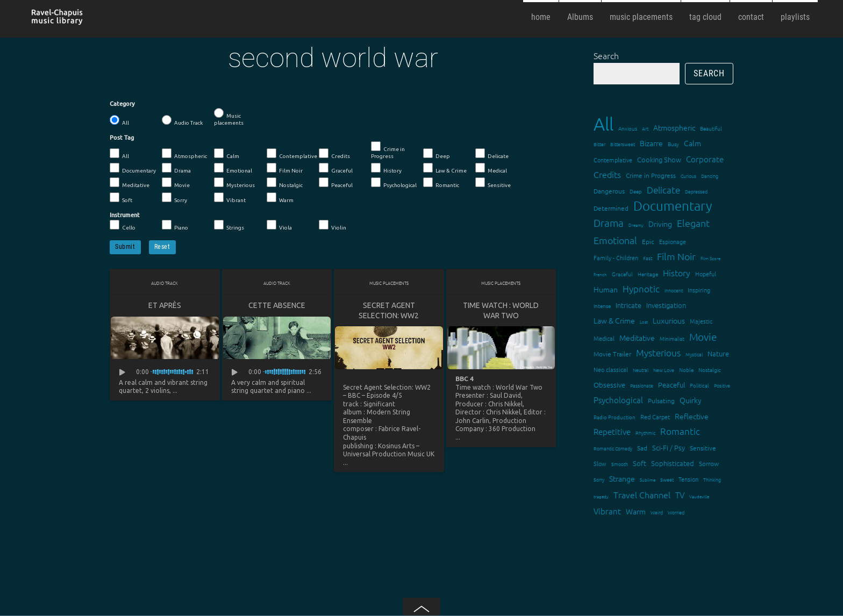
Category (122, 104)
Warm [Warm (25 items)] (636, 511)
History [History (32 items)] (677, 273)
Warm (280, 198)
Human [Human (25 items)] (606, 289)
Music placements (229, 117)
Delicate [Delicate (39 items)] (663, 190)
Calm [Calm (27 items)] (692, 143)
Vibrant (230, 198)
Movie (176, 183)
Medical (491, 168)
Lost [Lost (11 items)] (644, 322)
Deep (437, 154)
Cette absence (277, 305)
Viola (279, 225)
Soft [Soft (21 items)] (640, 463)
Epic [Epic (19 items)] (648, 241)
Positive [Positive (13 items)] (722, 385)
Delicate (492, 154)
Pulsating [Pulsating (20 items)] (661, 400)
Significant (379, 404)
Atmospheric (184, 154)
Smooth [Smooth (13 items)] (620, 464)
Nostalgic (285, 183)
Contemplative (292, 154)
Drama (176, 168)
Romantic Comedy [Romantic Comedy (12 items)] (613, 448)
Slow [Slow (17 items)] (600, 463)
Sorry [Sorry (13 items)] (599, 479)
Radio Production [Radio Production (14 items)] (615, 417)
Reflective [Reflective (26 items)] (692, 416)
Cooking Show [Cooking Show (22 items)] (659, 159)
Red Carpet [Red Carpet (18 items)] (655, 417)
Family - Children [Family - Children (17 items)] (616, 257)
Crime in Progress (388, 150)
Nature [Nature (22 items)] (718, 353)
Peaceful (336, 183)
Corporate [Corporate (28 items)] (705, 159)
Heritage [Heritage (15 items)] (648, 274)
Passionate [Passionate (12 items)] (642, 385)
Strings (229, 225)
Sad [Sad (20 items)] (642, 448)
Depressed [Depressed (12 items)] (696, 191)
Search (606, 55)
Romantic (441, 183)
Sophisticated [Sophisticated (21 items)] (673, 463)
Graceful (336, 168)
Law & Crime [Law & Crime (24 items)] (614, 320)
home (541, 17)
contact (751, 17)
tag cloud (705, 17)
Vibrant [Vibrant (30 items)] (607, 511)
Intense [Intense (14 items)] (602, 306)
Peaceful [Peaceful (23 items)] (671, 385)
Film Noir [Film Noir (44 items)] (676, 256)
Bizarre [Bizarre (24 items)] (651, 143)
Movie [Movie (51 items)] (703, 336)
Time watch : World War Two (501, 310)
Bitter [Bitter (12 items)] (599, 144)
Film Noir (285, 168)
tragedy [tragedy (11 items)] (601, 496)
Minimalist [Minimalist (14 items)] (672, 338)
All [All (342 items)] (603, 124)
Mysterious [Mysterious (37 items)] (658, 353)
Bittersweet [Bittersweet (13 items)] (623, 144)
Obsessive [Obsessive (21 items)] (609, 385)
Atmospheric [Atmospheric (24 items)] (674, 127)
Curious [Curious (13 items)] (688, 176)
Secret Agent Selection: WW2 (389, 310)
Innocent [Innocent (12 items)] (674, 290)
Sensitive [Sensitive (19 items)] (703, 448)
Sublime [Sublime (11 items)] (648, 480)
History (386, 168)
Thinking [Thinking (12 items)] (712, 479)
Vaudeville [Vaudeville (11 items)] (699, 496)
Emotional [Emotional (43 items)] (615, 240)
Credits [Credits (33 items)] (607, 174)
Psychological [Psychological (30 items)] (618, 400)
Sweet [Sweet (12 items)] (667, 479)
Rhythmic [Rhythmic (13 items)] (645, 432)
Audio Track (182, 120)
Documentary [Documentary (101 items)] (673, 206)
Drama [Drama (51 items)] (609, 223)
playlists (795, 17)
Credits (334, 154)
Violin (333, 225)
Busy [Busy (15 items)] (673, 144)
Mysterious (234, 183)
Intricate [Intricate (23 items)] (628, 305)
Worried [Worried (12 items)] (676, 512)
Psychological (394, 183)
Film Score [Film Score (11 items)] (710, 258)
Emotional (233, 168)
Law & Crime (445, 168)
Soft (121, 198)
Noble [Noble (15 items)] (686, 370)
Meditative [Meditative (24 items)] (637, 338)
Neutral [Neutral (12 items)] (641, 370)
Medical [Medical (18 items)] (604, 338)
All (119, 120)
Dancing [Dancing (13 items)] (710, 176)
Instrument (125, 215)
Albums (580, 17)
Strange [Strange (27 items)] (622, 478)
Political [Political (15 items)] (699, 385)
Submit (125, 247)
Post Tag (122, 138)
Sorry (174, 198)
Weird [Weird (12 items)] (657, 512)
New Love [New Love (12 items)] (664, 370)
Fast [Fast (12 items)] (648, 258)
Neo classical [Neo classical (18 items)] (611, 369)
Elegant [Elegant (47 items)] (693, 223)
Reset (162, 247)
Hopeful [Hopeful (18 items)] (706, 274)
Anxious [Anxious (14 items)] (628, 128)
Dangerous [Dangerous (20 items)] (609, 191)
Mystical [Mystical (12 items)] (694, 354)
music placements (641, 17)
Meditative (130, 183)
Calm (227, 154)
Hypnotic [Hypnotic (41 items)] (641, 289)
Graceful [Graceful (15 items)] (622, 274)
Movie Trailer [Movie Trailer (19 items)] (612, 354)
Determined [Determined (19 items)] (611, 208)
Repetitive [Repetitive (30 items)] (612, 431)
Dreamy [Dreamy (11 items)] (636, 225)
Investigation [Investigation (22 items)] (666, 305)
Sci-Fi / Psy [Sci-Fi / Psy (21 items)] (669, 447)
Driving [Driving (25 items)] (660, 224)
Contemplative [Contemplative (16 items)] (613, 160)
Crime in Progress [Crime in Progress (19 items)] (651, 175)
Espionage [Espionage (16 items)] (673, 241)
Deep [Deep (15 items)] (636, 191)
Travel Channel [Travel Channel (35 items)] (642, 495)
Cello (123, 225)
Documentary (133, 168)
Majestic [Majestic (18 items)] (701, 321)
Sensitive (493, 183)
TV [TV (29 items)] (680, 495)
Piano (175, 225)
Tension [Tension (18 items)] (688, 479)
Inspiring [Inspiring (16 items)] (699, 290)
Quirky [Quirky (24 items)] (691, 400)
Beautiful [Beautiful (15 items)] (711, 128)
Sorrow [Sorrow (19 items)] (709, 463)
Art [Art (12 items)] (645, 128)
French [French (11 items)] (600, 274)
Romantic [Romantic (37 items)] (680, 431)
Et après (165, 305)
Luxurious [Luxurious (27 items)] (669, 320)
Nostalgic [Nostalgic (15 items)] (710, 370)
